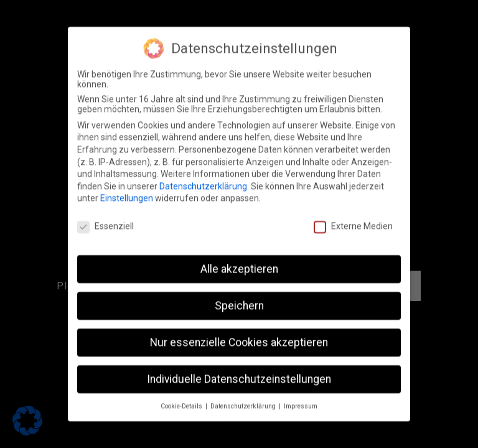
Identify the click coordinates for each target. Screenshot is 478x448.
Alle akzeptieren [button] (239, 261)
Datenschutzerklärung (203, 178)
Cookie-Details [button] (182, 398)
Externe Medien (353, 218)
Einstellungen (127, 190)
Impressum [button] (301, 398)
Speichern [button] (239, 297)
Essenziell (105, 218)
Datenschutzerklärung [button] (244, 398)
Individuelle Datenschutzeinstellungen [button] (239, 371)
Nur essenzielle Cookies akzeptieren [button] (239, 334)
